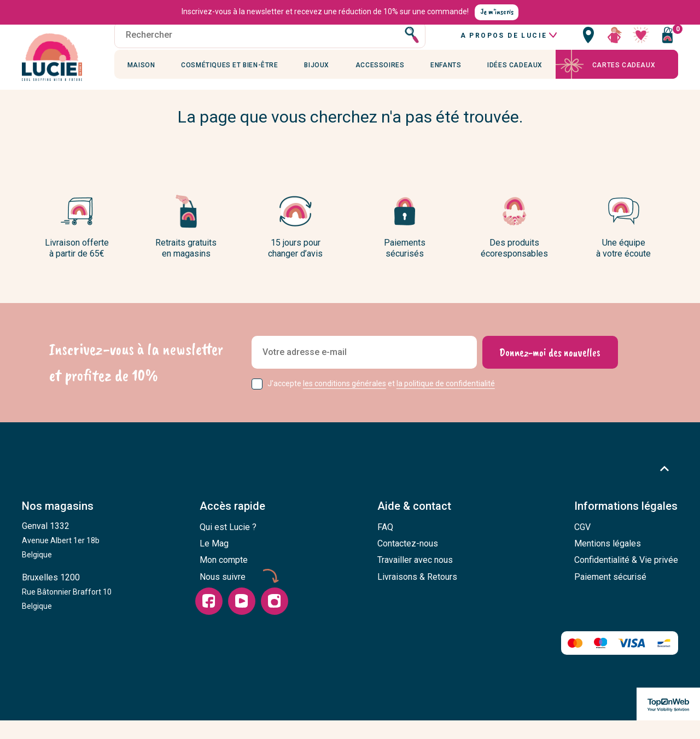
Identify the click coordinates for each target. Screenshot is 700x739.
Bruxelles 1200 (67, 610)
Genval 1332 (61, 559)
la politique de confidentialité (446, 403)
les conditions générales (345, 403)
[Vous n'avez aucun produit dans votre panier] (667, 46)
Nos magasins (58, 526)
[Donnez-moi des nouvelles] (550, 371)
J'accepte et (381, 403)
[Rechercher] (270, 46)
